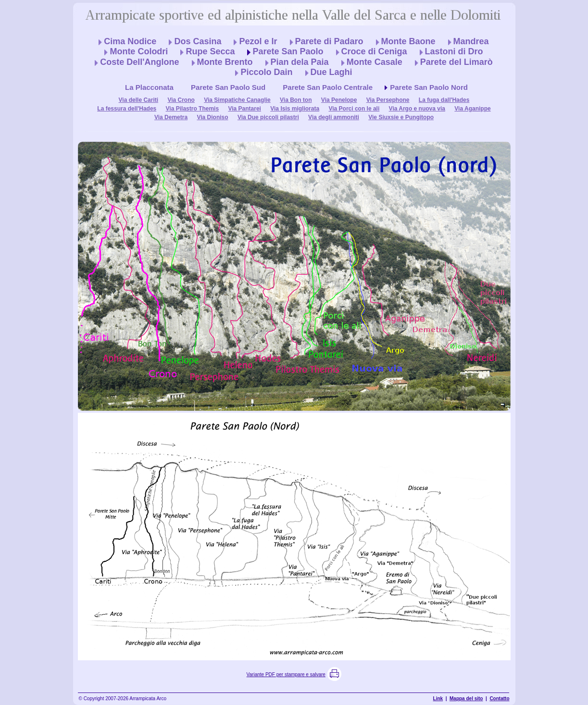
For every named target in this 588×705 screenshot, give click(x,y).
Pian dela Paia (300, 62)
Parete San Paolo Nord (429, 87)
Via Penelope (339, 100)
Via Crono (181, 100)
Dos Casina (198, 41)
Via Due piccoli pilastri (268, 117)
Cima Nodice (130, 41)
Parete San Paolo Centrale (328, 87)
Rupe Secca (210, 51)
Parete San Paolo (288, 51)
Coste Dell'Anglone (139, 62)
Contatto (499, 699)
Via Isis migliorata (295, 109)
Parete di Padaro (329, 41)
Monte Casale (375, 62)
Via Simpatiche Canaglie (237, 100)
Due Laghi (332, 72)
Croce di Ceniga (374, 51)
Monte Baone (408, 41)
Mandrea (471, 41)
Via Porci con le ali (354, 109)
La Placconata (149, 87)
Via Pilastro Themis (193, 109)
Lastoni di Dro (454, 51)
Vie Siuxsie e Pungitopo (401, 117)
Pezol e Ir (258, 41)
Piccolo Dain (266, 72)
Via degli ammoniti (334, 117)
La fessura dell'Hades (127, 109)
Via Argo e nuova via (417, 109)
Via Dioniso (212, 117)
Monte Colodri (139, 51)
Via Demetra (171, 117)
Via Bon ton (296, 100)
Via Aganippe (472, 109)
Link (438, 699)
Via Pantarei (244, 109)
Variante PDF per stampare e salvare (286, 674)
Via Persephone (388, 100)
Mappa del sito (466, 699)
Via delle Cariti (138, 100)
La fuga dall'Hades (444, 100)
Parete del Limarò (457, 62)
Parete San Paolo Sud (228, 87)
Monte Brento (225, 62)
